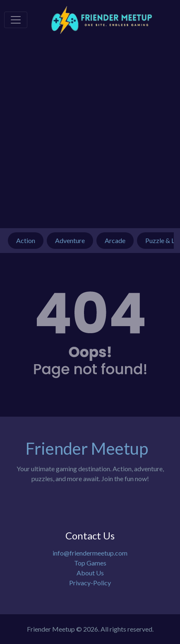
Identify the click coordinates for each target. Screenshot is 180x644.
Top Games (90, 563)
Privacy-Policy (90, 583)
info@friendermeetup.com (90, 553)
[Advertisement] (90, 134)
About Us (90, 573)
